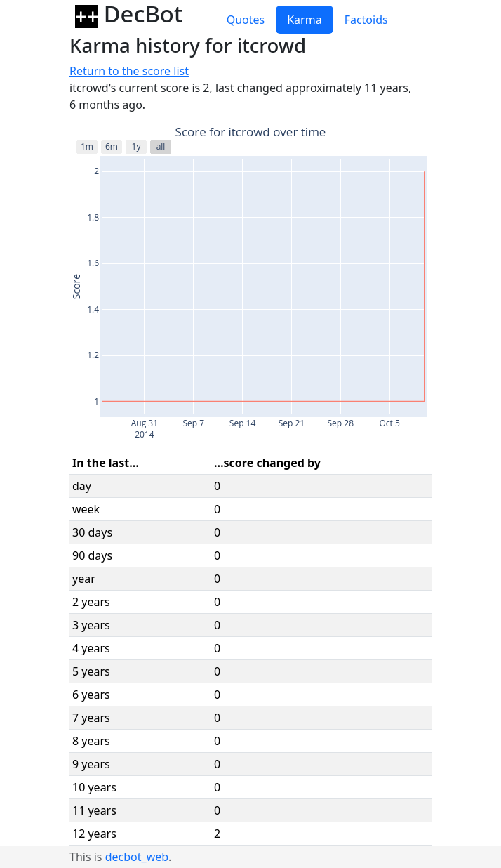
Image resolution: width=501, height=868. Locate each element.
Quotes (246, 20)
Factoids (366, 20)
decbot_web (137, 857)
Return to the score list (129, 71)
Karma (304, 20)
